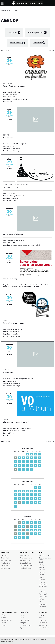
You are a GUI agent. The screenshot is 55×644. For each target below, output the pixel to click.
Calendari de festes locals (45, 559)
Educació (42, 570)
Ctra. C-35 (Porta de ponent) (18, 431)
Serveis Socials (44, 604)
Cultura (41, 567)
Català (41, 562)
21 (23, 466)
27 (19, 469)
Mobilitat (42, 589)
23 (32, 466)
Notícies (42, 618)
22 (28, 466)
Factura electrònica (26, 558)
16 (32, 462)
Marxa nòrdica (9, 138)
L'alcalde (4, 555)
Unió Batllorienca (25, 625)
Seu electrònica (25, 560)
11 (40, 458)
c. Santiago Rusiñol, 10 (16, 196)
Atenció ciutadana (45, 555)
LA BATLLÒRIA (25, 612)
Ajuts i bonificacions (26, 568)
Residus (41, 599)
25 (40, 466)
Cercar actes (37, 43)
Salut (41, 602)
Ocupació (42, 591)
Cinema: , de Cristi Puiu (17, 422)
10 (36, 458)
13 (19, 462)
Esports (41, 577)
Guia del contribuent (26, 566)
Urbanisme (42, 607)
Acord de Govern (6, 563)
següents (50, 51)
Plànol (3, 615)
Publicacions (43, 623)
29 (28, 469)
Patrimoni (4, 623)
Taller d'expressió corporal (14, 323)
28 (23, 469)
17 (36, 462)
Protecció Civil (43, 597)
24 (36, 466)
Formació (42, 580)
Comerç (41, 565)
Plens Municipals (6, 560)
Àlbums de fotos (44, 625)
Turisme (3, 618)
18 (40, 462)
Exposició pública (25, 563)
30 (32, 469)
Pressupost (4, 566)
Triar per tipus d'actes (36, 33)
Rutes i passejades (7, 620)
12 (15, 462)
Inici (2, 11)
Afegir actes (13, 33)
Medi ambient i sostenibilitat (44, 586)
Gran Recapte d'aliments (13, 234)
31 (15, 506)
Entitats (41, 575)
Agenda (7, 11)
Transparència (5, 568)
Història (3, 625)
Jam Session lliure (10, 187)
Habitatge (42, 582)
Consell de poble (25, 620)
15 (28, 462)
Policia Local (43, 594)
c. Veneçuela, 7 (13, 332)
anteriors (5, 51)
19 (15, 466)
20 (19, 466)
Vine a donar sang (10, 279)
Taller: (14, 86)
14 (23, 462)
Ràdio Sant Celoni (44, 628)
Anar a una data (16, 43)
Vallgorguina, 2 (14, 94)
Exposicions (43, 620)
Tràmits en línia (25, 555)
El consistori (5, 558)
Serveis (22, 618)
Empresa (42, 572)
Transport (23, 623)
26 (23, 503)
